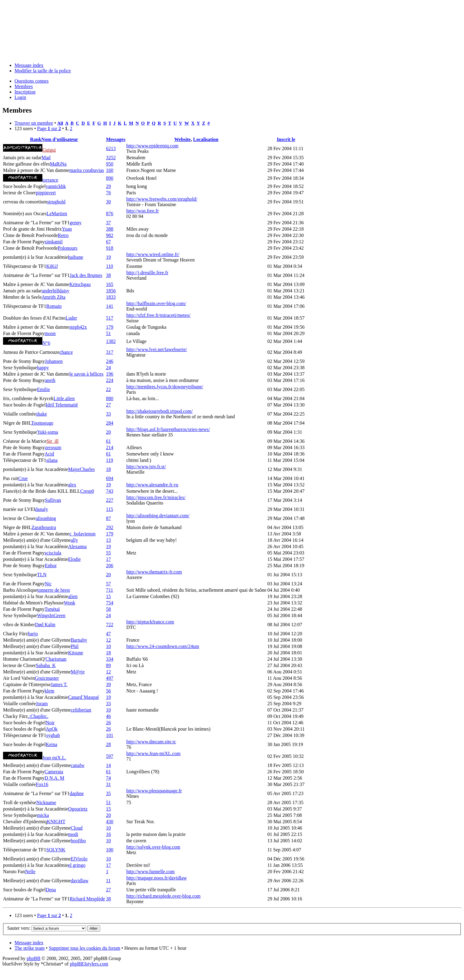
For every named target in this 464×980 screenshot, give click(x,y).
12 (108, 640)
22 (108, 389)
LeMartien (57, 214)
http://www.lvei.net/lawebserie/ (157, 349)
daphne (77, 793)
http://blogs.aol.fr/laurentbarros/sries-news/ (168, 429)
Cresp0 (87, 491)
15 (108, 596)
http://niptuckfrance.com (150, 622)
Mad (46, 158)
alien (73, 596)
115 (109, 509)
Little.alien (64, 398)
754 (110, 603)
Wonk (70, 603)
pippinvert (46, 193)
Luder (71, 318)
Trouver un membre (34, 123)
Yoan (67, 229)
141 (110, 306)
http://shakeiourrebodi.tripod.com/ (160, 411)
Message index (29, 65)
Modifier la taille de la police (43, 71)
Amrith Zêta (54, 297)
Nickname (46, 802)
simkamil (54, 242)
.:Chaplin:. (38, 716)
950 (110, 164)
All (60, 123)
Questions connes (31, 81)
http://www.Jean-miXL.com (153, 753)
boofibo (78, 841)
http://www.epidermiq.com (152, 146)
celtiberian (81, 710)
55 (108, 553)
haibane (76, 257)
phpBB (33, 958)
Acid (49, 454)
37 (108, 223)
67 (108, 242)
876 (110, 214)
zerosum (53, 447)
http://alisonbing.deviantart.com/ (158, 516)
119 (109, 460)
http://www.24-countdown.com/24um (163, 646)
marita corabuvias (87, 170)
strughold (56, 202)
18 (108, 469)
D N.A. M (54, 778)
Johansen (54, 361)
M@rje (78, 672)
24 (108, 368)
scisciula (53, 553)
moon (50, 333)
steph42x (78, 327)
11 (108, 881)
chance (66, 352)
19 (108, 257)
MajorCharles (81, 469)
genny (76, 223)
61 (108, 441)
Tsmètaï (52, 609)
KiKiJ (52, 266)
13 (108, 540)
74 (108, 778)
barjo (33, 634)
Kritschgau (80, 284)
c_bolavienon (82, 534)
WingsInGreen (51, 615)
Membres (24, 86)
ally (74, 540)
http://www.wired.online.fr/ (153, 254)
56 (108, 691)
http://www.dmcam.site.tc (151, 742)
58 (108, 609)
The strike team (30, 948)
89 (108, 665)
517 (110, 318)
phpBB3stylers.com (89, 964)
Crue (23, 478)
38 (108, 275)
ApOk (52, 729)
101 (110, 735)
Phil (75, 646)
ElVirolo (79, 859)
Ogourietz (78, 809)
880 (110, 398)
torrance (50, 180)
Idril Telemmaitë (62, 405)
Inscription (25, 92)
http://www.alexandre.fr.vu (152, 485)
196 (110, 374)
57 (108, 584)
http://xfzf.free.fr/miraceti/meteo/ (158, 315)
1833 (111, 297)
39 (108, 684)
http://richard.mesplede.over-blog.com (163, 896)
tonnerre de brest (54, 590)
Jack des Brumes (86, 275)
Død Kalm (45, 625)
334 (110, 659)
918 (110, 248)
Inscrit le (286, 139)
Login (20, 97)
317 (110, 352)
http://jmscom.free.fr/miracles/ (156, 497)
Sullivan (53, 500)
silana (52, 460)
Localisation (206, 139)
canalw (78, 765)
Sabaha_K (46, 665)
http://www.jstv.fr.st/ (146, 467)
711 (109, 590)
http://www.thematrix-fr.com (154, 572)
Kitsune (76, 653)
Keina (51, 744)
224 (110, 380)
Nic (48, 584)
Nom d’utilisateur (60, 139)
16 (108, 834)
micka (43, 815)
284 (110, 423)
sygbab (53, 735)
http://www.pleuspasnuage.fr (154, 791)
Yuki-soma (47, 432)
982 (110, 235)
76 (108, 193)
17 (108, 559)
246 (110, 361)
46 (108, 716)
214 (110, 447)
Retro (63, 235)
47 (108, 634)
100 (110, 850)
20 (108, 432)
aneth (50, 380)
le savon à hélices (86, 374)
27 (108, 405)
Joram (42, 704)
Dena (51, 890)
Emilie (43, 389)
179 (110, 327)
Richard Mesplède (87, 899)
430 (110, 822)
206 (110, 566)
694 (110, 478)
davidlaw (80, 881)
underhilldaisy (56, 291)
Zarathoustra (44, 527)
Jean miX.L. (54, 758)
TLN (42, 575)
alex (72, 485)
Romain (54, 306)
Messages (116, 139)
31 (108, 784)
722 (110, 625)
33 (108, 414)
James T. (59, 684)
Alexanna (77, 546)
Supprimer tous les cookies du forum (84, 948)
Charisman (56, 659)
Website (183, 139)
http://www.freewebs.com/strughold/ (162, 199)
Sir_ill (52, 441)
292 (110, 527)
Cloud (77, 828)
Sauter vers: (19, 928)
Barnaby (79, 640)
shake (41, 414)
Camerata (54, 772)
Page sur (49, 128)
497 (110, 678)
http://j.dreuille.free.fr (147, 273)
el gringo (77, 865)
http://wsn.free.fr (143, 211)
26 (108, 723)
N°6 (46, 343)
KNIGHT (56, 822)
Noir (50, 723)
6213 (111, 148)
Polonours (68, 248)
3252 (111, 158)
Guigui (49, 150)
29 (108, 186)
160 (110, 170)
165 (110, 284)
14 (108, 765)
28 (108, 744)
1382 (111, 341)
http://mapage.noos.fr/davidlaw (156, 878)
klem (49, 691)
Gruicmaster (47, 678)
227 (110, 500)
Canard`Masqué (84, 697)
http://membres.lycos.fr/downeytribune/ (165, 387)
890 (110, 178)
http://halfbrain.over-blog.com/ (156, 303)
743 (110, 491)
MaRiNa (58, 164)
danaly (42, 509)
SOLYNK (56, 850)
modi (73, 834)
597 (110, 756)
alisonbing (46, 518)
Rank (36, 139)
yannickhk (56, 186)
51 (108, 333)
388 (110, 229)
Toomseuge (42, 423)
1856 (111, 291)
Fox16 (42, 784)
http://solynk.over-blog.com (153, 847)
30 (108, 202)
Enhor (51, 566)
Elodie (74, 559)
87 (108, 518)
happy (43, 368)
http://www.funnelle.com (150, 871)
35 (108, 793)
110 (109, 266)
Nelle (30, 871)
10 (108, 646)
